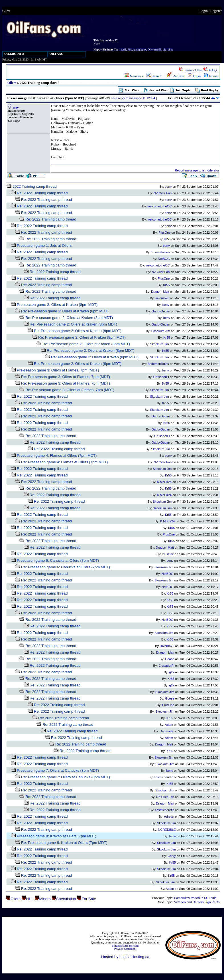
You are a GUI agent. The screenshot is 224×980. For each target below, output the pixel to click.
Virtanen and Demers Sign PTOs (197, 902)
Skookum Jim (161, 331)
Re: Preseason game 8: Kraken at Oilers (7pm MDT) (64, 843)
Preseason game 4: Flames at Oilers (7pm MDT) (57, 455)
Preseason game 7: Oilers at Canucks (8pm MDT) (58, 770)
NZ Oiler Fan (163, 193)
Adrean (169, 817)
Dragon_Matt (160, 292)
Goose (170, 659)
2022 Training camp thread (35, 186)
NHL (30, 899)
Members (134, 76)
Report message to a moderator (197, 170)
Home (211, 76)
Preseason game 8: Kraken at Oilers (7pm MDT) (57, 836)
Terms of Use (191, 70)
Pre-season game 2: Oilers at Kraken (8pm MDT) (57, 305)
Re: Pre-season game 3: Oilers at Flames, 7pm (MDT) (66, 377)
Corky (172, 856)
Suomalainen (160, 252)
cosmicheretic (163, 777)
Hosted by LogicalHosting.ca (125, 957)
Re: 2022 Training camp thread (42, 193)
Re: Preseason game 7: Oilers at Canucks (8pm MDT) (66, 777)
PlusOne (164, 233)
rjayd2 (123, 49)
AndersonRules (158, 364)
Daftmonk (166, 731)
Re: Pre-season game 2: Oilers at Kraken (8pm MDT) (65, 311)
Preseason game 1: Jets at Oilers (44, 245)
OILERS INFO (14, 54)
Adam (169, 725)
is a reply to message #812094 (134, 98)
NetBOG (164, 259)
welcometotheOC (160, 206)
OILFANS (56, 54)
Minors (45, 899)
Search (154, 76)
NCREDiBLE (167, 830)
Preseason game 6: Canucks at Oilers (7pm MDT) (58, 560)
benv (16, 108)
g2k (172, 672)
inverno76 (162, 298)
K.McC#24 (164, 482)
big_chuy (168, 49)
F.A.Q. (211, 70)
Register (216, 11)
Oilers (12, 83)
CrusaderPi (161, 377)
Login (204, 11)
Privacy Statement (125, 949)
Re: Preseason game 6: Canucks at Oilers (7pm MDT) (66, 567)
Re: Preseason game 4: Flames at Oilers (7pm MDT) (64, 462)
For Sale (89, 899)
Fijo (130, 49)
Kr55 (167, 239)
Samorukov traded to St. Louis (195, 898)
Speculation (66, 899)
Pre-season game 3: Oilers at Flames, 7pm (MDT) (58, 370)
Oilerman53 (154, 49)
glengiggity (140, 49)
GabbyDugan (161, 311)
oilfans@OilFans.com (125, 946)
